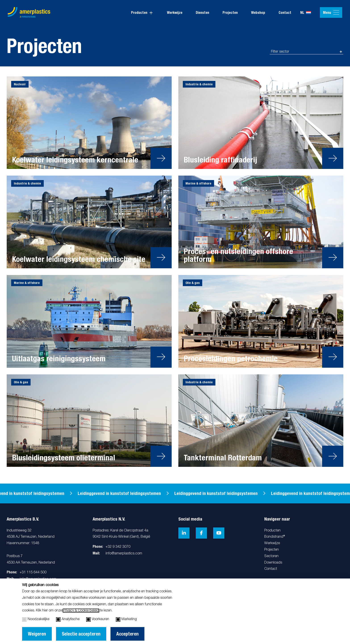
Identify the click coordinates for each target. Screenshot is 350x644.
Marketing (126, 619)
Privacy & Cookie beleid (81, 611)
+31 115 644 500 (33, 572)
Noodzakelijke (36, 619)
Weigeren (37, 634)
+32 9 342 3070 (118, 547)
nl (306, 13)
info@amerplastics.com (124, 554)
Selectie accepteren (81, 634)
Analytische (68, 619)
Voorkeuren (98, 619)
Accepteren (127, 634)
